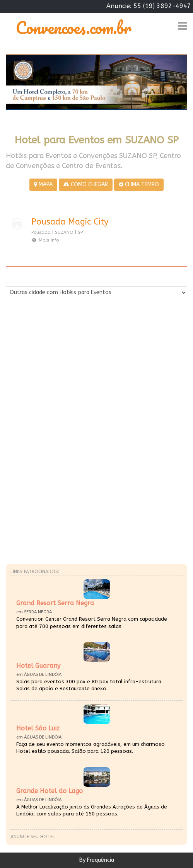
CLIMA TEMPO (139, 185)
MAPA (43, 185)
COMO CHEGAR (86, 185)
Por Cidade (19, 278)
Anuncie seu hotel (33, 837)
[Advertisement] (96, 376)
